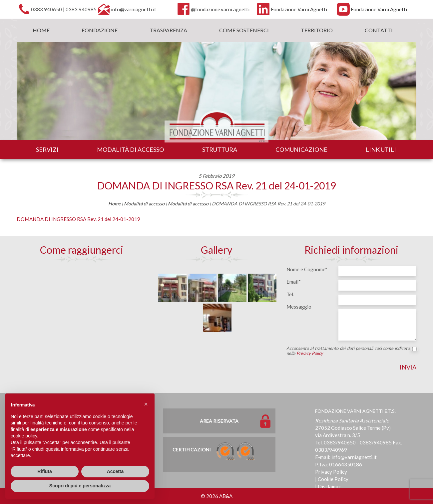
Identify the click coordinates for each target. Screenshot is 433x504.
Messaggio (299, 307)
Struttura (220, 149)
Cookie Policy (333, 479)
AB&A (226, 496)
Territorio (317, 30)
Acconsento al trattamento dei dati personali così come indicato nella (351, 351)
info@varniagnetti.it (134, 9)
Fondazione (100, 30)
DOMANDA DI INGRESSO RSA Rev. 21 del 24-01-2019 (217, 185)
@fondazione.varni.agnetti (220, 9)
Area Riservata (219, 421)
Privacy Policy (310, 353)
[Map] (82, 314)
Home (41, 30)
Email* (294, 282)
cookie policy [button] (24, 436)
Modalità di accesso (130, 149)
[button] (146, 404)
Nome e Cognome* (307, 269)
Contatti (379, 30)
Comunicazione (301, 149)
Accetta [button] (115, 471)
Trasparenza (168, 30)
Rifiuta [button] (45, 471)
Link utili (381, 149)
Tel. (290, 294)
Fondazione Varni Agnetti (299, 9)
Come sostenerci (244, 30)
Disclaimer (330, 486)
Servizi (47, 149)
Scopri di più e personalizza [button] (80, 486)
